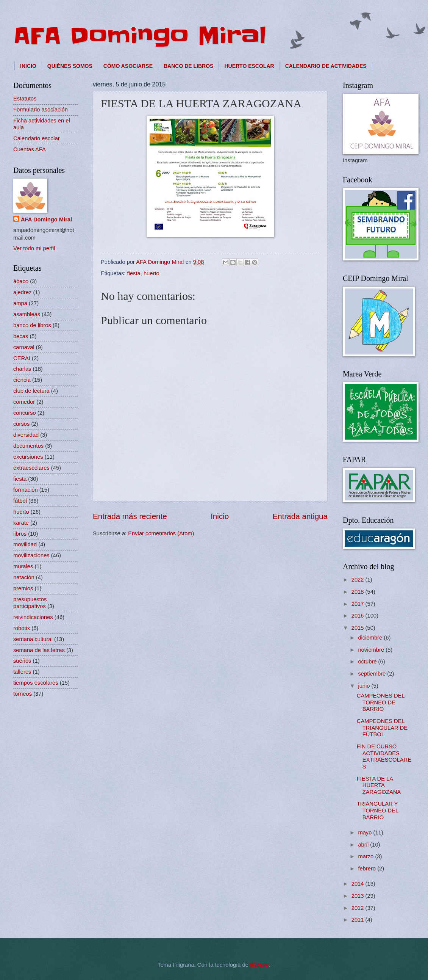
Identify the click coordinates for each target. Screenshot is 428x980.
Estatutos (25, 99)
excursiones (28, 457)
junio (365, 686)
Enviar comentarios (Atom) (161, 533)
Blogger (259, 965)
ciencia (22, 380)
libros (20, 534)
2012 (358, 908)
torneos (23, 694)
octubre (368, 662)
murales (23, 566)
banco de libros (32, 325)
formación (26, 490)
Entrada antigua (300, 516)
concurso (25, 413)
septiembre (373, 674)
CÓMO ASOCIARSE (128, 66)
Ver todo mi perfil (34, 248)
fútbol (20, 501)
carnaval (24, 347)
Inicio (220, 516)
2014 (358, 884)
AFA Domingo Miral (140, 36)
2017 (358, 604)
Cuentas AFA (30, 149)
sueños (22, 661)
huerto (152, 273)
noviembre (372, 650)
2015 (358, 628)
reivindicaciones (33, 617)
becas (21, 336)
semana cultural (33, 639)
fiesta (134, 273)
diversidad (26, 435)
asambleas (27, 314)
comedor (24, 402)
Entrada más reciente (130, 516)
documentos (28, 446)
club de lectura (31, 391)
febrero (368, 869)
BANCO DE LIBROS (188, 66)
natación (24, 577)
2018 (358, 592)
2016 (358, 616)
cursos (21, 424)
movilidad (25, 544)
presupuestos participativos (30, 603)
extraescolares (31, 468)
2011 (358, 920)
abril (364, 845)
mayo (366, 833)
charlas (22, 369)
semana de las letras (39, 650)
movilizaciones (31, 555)
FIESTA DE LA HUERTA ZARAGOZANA (379, 785)
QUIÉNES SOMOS (70, 66)
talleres (22, 672)
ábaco (21, 281)
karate (21, 523)
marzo (366, 856)
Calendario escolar (37, 138)
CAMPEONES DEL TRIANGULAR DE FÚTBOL (382, 728)
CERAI (22, 358)
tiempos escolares (36, 683)
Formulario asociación (41, 110)
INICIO (28, 66)
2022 (358, 580)
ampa (20, 303)
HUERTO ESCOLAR (249, 66)
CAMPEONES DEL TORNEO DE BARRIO (381, 702)
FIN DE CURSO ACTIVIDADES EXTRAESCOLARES (384, 757)
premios (23, 588)
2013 (358, 896)
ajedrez (22, 292)
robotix (22, 628)
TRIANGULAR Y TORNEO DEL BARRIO (378, 810)
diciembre (371, 638)
